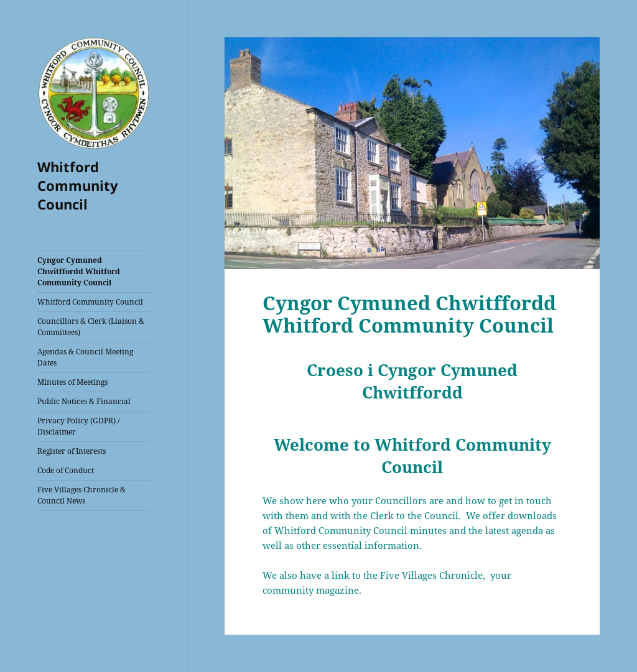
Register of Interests (72, 451)
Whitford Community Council (78, 185)
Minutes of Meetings (72, 382)
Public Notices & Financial (84, 401)
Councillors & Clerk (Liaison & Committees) (91, 327)
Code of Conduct (66, 470)
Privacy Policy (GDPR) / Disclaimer (78, 426)
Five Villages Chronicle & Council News (81, 495)
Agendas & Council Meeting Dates (85, 357)
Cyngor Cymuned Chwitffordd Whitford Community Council (79, 271)
